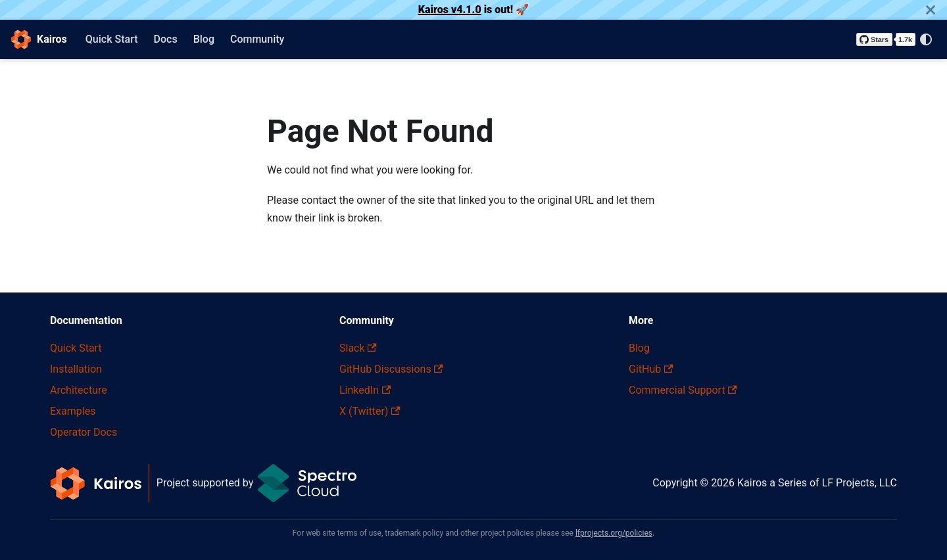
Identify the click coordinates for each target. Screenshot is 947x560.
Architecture (79, 390)
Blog (204, 39)
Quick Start (112, 39)
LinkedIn (365, 390)
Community (257, 39)
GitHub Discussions (391, 369)
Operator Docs (84, 432)
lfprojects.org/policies (614, 533)
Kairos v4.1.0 (450, 10)
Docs (166, 39)
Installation (76, 369)
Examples (73, 411)
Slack (358, 348)
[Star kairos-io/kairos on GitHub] (886, 39)
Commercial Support (683, 390)
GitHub (651, 369)
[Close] (931, 10)
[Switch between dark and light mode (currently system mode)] (926, 39)
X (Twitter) (370, 411)
